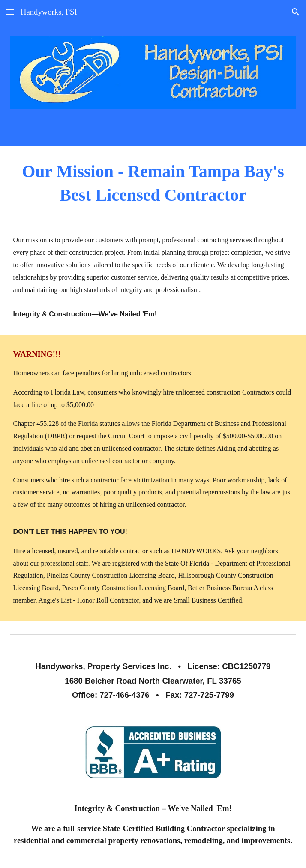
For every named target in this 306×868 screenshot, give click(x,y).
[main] (153, 183)
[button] (10, 12)
